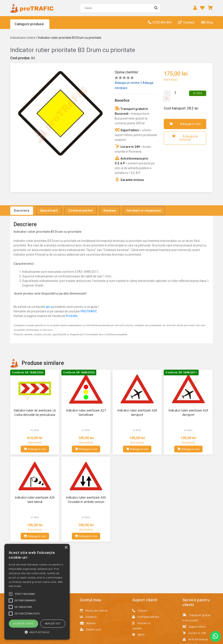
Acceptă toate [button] (23, 623)
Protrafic (72, 316)
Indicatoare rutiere (23, 38)
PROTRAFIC (89, 311)
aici (48, 307)
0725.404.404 (160, 22)
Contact (186, 22)
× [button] (66, 548)
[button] (37, 632)
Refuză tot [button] (53, 623)
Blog (207, 22)
